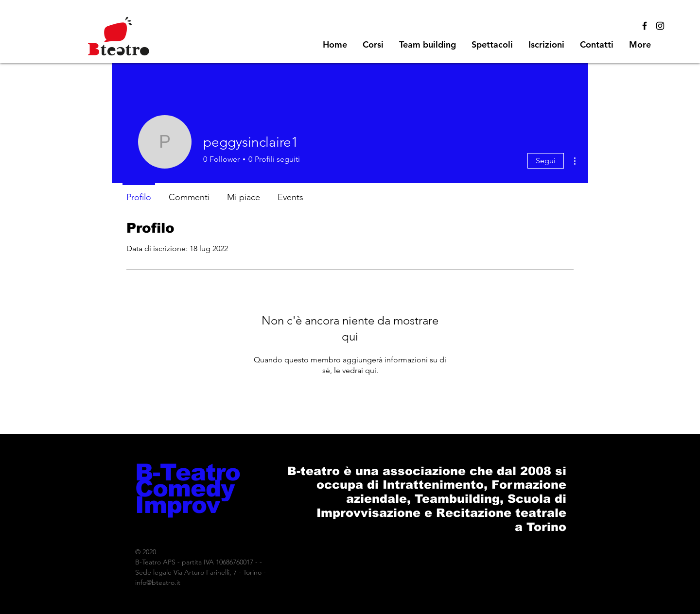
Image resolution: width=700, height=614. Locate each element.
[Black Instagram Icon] (660, 26)
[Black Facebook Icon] (645, 26)
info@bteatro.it (158, 582)
